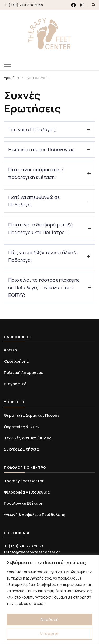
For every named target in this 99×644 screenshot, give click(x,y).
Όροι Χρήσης (16, 361)
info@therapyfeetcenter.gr (32, 552)
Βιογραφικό (15, 384)
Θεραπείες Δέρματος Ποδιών (32, 415)
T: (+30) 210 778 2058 (23, 5)
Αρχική (10, 350)
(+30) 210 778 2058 (23, 546)
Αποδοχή (49, 619)
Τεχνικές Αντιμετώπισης (28, 438)
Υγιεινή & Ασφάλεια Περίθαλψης (34, 515)
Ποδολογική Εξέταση (24, 503)
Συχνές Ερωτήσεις (21, 449)
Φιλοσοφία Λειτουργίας (27, 492)
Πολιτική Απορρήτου (24, 373)
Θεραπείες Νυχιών (22, 427)
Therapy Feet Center (24, 481)
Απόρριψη (50, 634)
